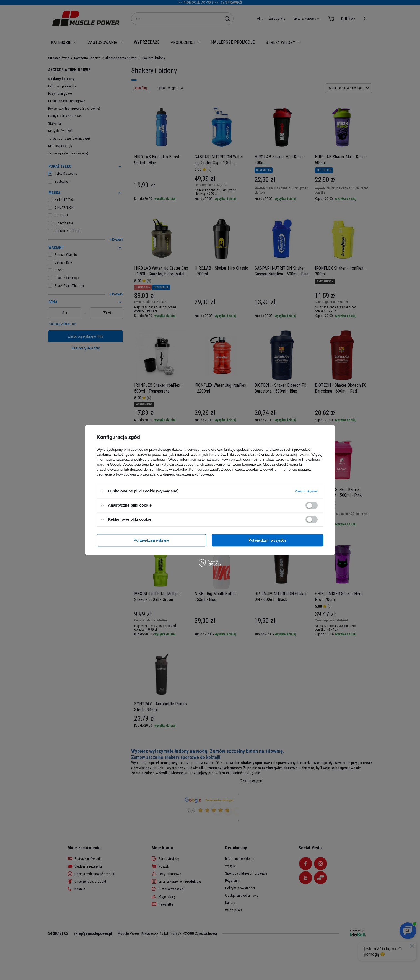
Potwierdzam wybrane (151, 540)
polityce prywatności (151, 459)
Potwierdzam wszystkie (268, 540)
